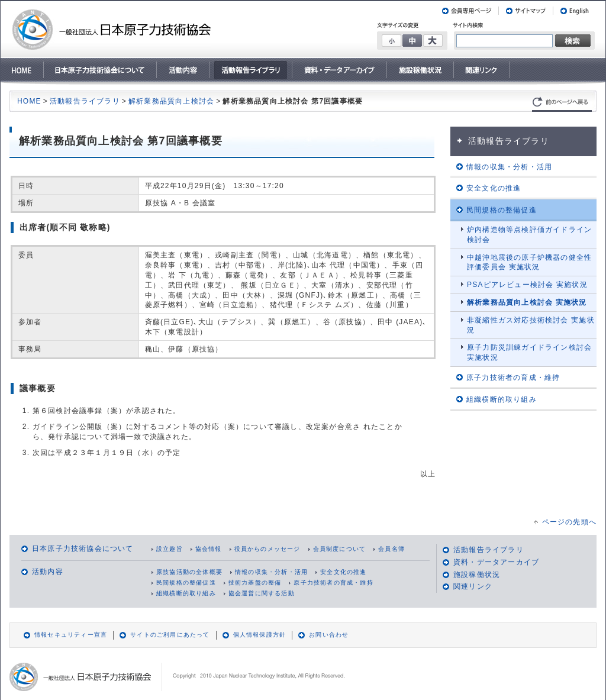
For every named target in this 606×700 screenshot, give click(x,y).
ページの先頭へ (569, 522)
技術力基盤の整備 (255, 583)
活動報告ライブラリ (85, 101)
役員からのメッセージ (267, 549)
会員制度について (340, 549)
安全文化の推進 (343, 572)
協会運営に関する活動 (262, 593)
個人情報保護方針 (260, 635)
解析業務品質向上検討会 (171, 101)
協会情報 (209, 549)
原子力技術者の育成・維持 (333, 583)
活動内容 (48, 572)
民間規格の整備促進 (186, 583)
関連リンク (473, 586)
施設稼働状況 (477, 575)
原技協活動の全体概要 (189, 572)
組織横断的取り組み (186, 593)
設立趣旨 (170, 549)
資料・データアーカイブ (496, 562)
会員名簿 (391, 549)
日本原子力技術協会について (83, 549)
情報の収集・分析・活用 (271, 572)
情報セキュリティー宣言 (71, 635)
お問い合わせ (329, 635)
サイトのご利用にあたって (170, 635)
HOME (29, 101)
